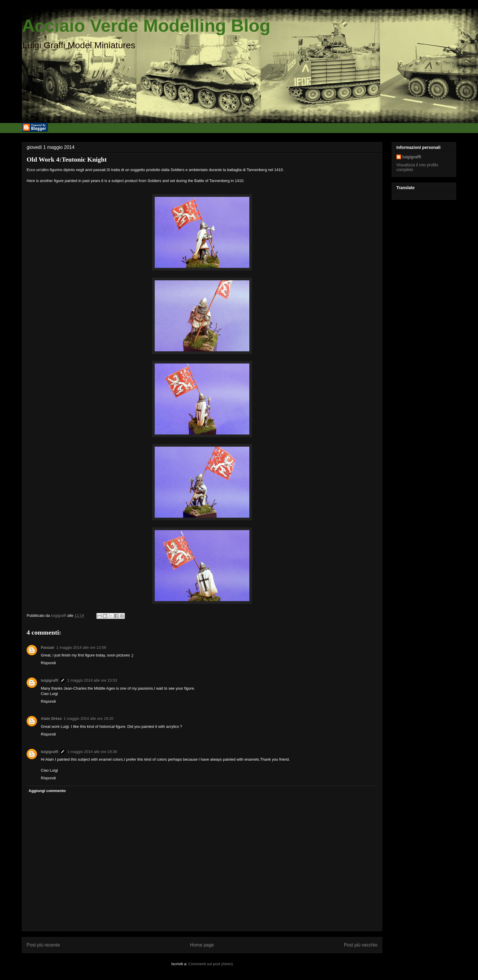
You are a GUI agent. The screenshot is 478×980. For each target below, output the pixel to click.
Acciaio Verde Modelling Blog (146, 26)
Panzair (48, 647)
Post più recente (43, 945)
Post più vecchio (361, 945)
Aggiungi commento (47, 791)
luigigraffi (50, 680)
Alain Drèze (51, 718)
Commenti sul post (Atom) (211, 964)
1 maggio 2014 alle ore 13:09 (81, 647)
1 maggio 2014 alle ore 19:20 (88, 718)
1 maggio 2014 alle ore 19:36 (92, 752)
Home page (202, 945)
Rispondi (48, 663)
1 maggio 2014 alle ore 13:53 (92, 680)
